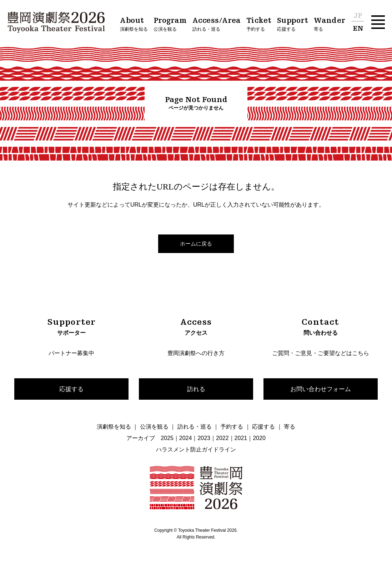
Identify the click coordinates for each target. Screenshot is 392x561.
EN (358, 29)
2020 (259, 439)
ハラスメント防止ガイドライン (196, 450)
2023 (204, 439)
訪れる (196, 389)
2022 (222, 439)
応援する (71, 389)
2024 (186, 439)
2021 (241, 439)
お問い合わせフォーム (321, 389)
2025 (167, 439)
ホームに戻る (196, 244)
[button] (378, 22)
